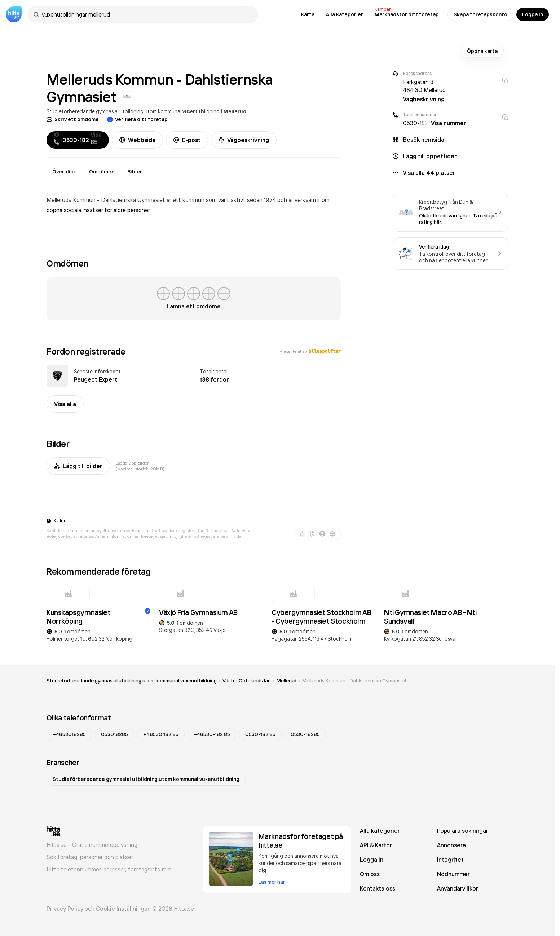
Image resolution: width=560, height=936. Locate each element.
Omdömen (102, 172)
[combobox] (146, 14)
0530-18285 (305, 734)
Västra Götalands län (247, 681)
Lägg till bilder (78, 466)
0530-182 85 (260, 734)
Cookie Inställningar (123, 909)
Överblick (64, 172)
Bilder (135, 172)
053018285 (114, 734)
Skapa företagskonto (480, 14)
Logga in (533, 14)
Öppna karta (482, 51)
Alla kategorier (380, 831)
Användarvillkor (458, 888)
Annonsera (451, 845)
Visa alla (65, 404)
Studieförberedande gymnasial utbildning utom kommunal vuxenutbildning (133, 111)
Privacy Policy (65, 909)
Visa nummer (449, 123)
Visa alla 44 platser (429, 173)
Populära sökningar (463, 831)
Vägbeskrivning (244, 140)
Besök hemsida (424, 140)
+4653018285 (69, 734)
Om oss (370, 874)
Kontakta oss (378, 888)
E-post (187, 140)
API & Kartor (376, 845)
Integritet (450, 860)
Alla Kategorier (345, 14)
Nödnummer (453, 874)
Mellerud (235, 111)
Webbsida (137, 140)
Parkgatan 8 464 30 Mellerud (424, 86)
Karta (308, 14)
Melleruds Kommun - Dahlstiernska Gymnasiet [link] (354, 681)
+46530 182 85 (161, 734)
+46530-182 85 (212, 734)
